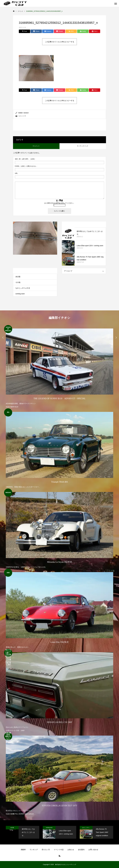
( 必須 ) (25, 159)
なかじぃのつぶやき (23, 288)
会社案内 (81, 850)
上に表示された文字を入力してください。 (59, 203)
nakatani (26, 113)
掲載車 (23, 850)
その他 (18, 282)
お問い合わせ (93, 850)
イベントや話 (59, 850)
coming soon (20, 294)
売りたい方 (46, 850)
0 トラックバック (83, 146)
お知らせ (71, 850)
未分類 (18, 277)
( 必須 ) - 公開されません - (26, 166)
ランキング (34, 850)
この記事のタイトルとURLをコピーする (59, 42)
